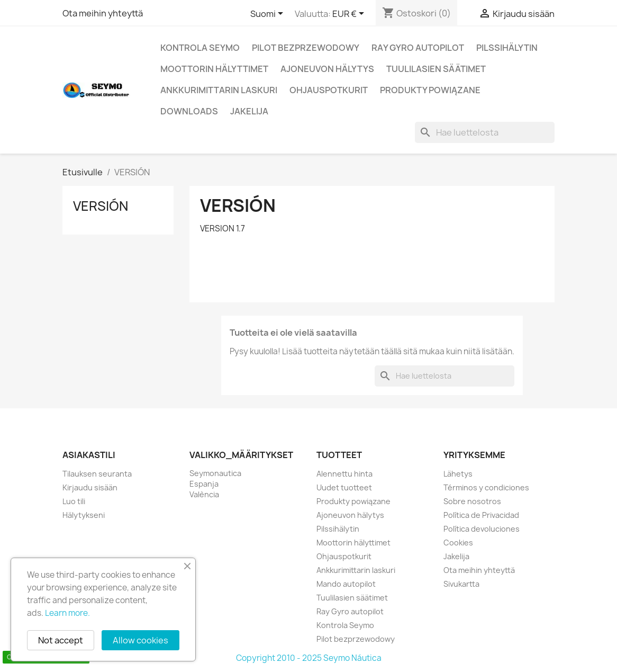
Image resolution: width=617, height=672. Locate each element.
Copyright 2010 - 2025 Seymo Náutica (309, 658)
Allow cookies (140, 640)
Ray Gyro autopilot (418, 48)
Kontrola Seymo (200, 48)
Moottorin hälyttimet (214, 69)
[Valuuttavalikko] (350, 14)
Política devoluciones (482, 529)
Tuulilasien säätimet (436, 69)
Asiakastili (89, 455)
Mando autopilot (346, 584)
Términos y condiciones (486, 487)
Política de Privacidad (481, 515)
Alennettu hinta (344, 474)
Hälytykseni (84, 515)
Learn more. (67, 613)
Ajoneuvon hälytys (327, 69)
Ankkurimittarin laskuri (219, 90)
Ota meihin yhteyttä (103, 13)
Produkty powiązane (430, 90)
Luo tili (74, 501)
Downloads (189, 111)
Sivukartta (461, 584)
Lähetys (458, 474)
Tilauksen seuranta (97, 474)
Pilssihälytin (507, 48)
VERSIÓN (101, 206)
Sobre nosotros (472, 501)
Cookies (458, 543)
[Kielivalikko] (269, 14)
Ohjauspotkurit (329, 90)
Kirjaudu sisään (90, 487)
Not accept (61, 640)
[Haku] (485, 132)
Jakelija (249, 111)
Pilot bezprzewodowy (306, 48)
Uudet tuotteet (344, 487)
